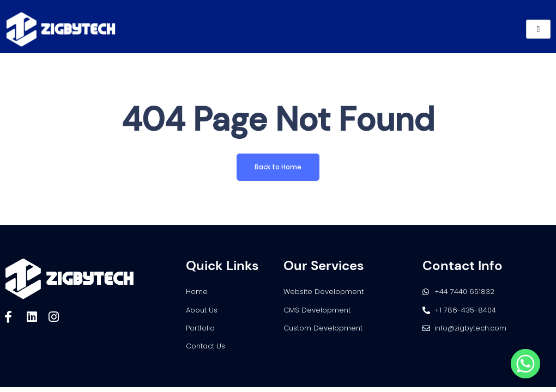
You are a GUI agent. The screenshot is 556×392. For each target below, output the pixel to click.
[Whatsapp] (525, 364)
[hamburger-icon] (538, 29)
